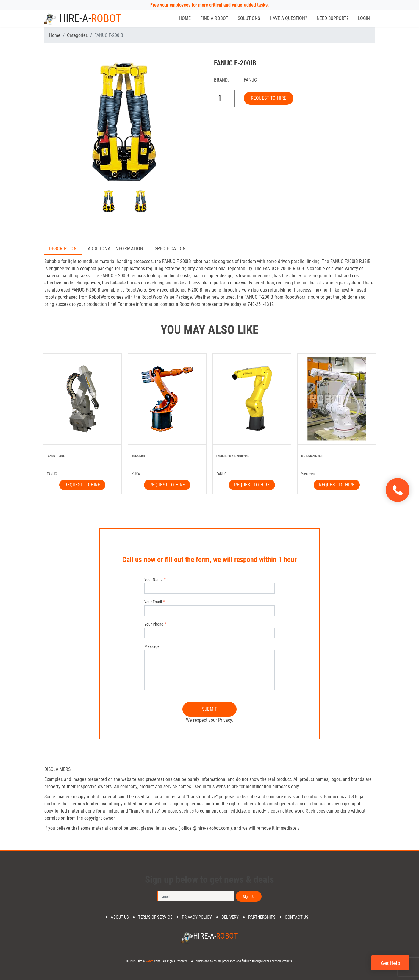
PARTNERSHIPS (262, 917)
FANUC (250, 80)
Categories (77, 35)
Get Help (390, 963)
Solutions (249, 18)
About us (120, 917)
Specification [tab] (170, 249)
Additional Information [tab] (116, 249)
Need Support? (333, 18)
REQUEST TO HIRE (269, 98)
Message (152, 646)
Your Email (153, 602)
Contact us (297, 917)
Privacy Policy (197, 917)
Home (185, 18)
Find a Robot (214, 18)
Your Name (154, 580)
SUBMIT (210, 709)
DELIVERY (230, 917)
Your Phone (154, 624)
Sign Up (249, 897)
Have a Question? (288, 18)
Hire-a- (83, 18)
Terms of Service (155, 917)
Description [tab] (63, 249)
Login (364, 18)
